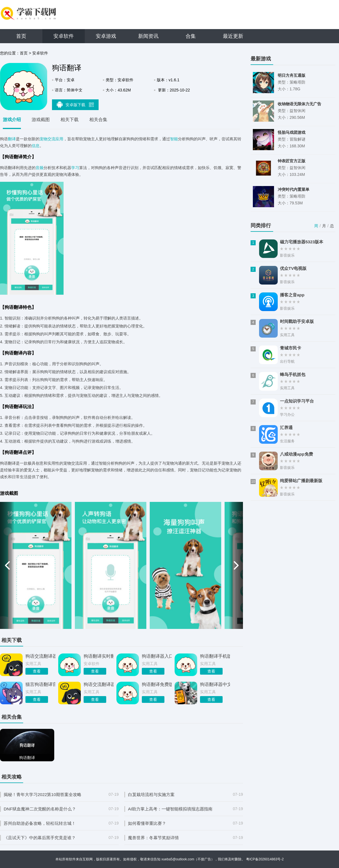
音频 (40, 168)
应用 (59, 139)
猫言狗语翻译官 (40, 684)
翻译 (12, 139)
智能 (174, 139)
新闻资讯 (148, 36)
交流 (51, 139)
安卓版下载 (75, 104)
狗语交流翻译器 (99, 684)
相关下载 (69, 120)
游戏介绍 (12, 120)
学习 (75, 168)
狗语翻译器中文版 (215, 684)
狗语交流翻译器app (40, 656)
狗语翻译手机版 (215, 656)
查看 (37, 671)
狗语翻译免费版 (157, 684)
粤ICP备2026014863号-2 (265, 859)
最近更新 (233, 36)
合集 (191, 36)
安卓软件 (64, 36)
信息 (36, 146)
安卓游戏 (106, 36)
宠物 (44, 139)
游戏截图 (41, 120)
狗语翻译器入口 (157, 656)
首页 (21, 36)
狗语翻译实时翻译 (99, 656)
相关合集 (98, 120)
